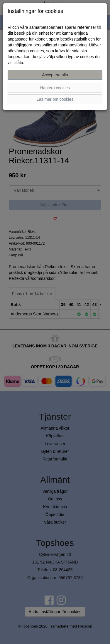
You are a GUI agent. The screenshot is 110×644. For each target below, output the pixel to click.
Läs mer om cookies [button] (55, 99)
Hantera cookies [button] (55, 88)
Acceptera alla (55, 75)
